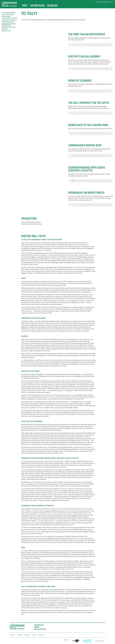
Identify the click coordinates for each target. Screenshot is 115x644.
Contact (104, 2)
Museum (52, 6)
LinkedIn (27, 635)
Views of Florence (6, 16)
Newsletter (41, 635)
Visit (25, 6)
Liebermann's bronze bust (8, 22)
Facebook (12, 635)
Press (97, 2)
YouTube (34, 635)
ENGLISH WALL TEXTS (6, 31)
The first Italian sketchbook (9, 13)
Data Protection (40, 629)
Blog (108, 2)
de (111, 2)
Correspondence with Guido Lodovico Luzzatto (9, 25)
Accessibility (39, 625)
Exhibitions (37, 6)
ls (113, 2)
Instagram (20, 635)
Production (5, 29)
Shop (100, 2)
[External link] (76, 641)
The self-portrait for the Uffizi (9, 18)
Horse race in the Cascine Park (9, 20)
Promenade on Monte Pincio (9, 27)
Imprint (37, 627)
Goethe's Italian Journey (8, 15)
